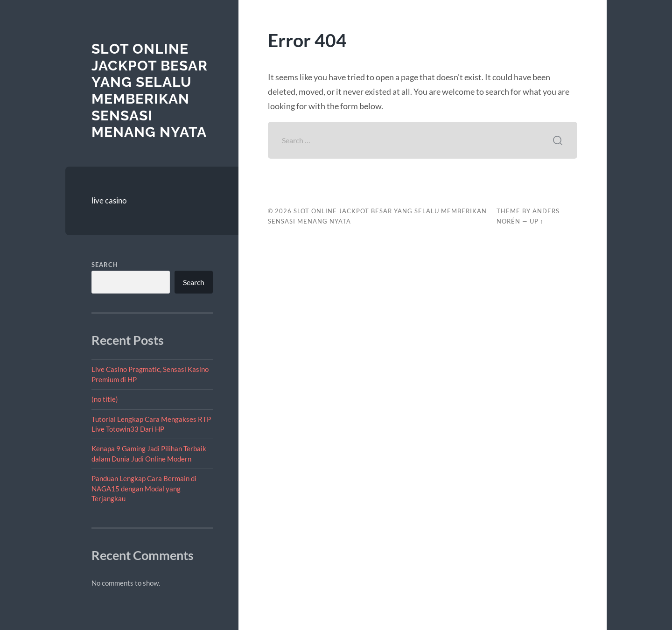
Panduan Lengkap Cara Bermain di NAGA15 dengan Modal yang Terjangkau (144, 488)
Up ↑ (537, 221)
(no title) (105, 399)
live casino (109, 200)
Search (105, 265)
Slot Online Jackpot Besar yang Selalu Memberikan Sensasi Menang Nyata (150, 90)
